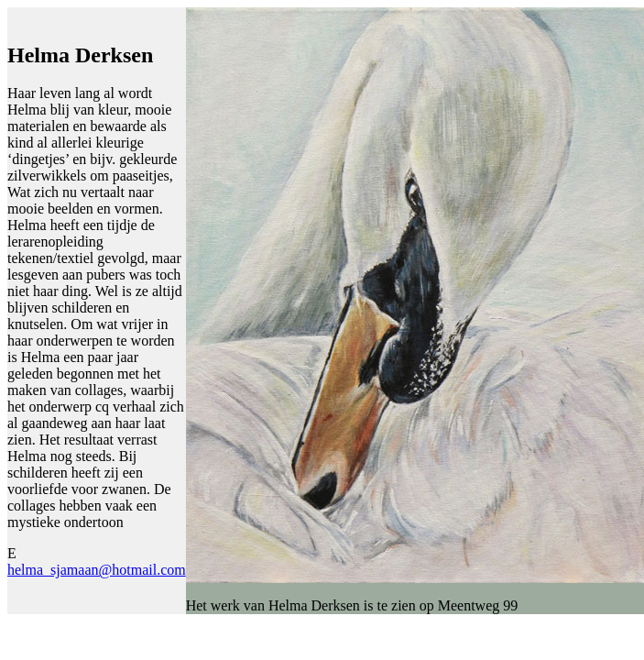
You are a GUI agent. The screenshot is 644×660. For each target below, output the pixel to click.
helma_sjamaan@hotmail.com (97, 570)
